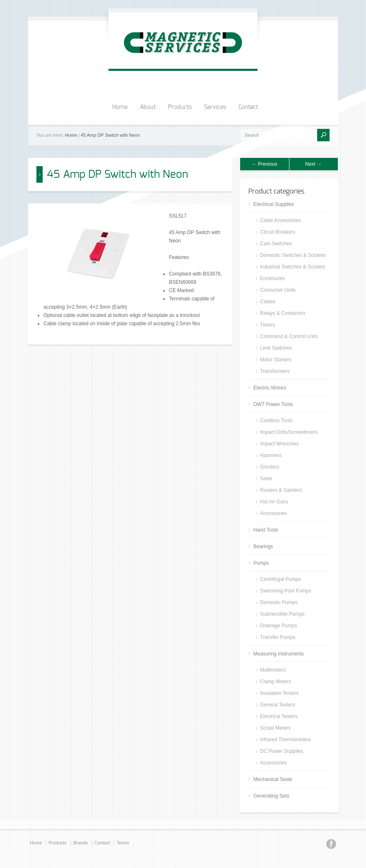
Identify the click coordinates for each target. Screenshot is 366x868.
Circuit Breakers (278, 232)
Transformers (275, 371)
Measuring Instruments (279, 654)
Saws (266, 479)
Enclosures (272, 278)
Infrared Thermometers (285, 740)
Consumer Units (278, 290)
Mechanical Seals (273, 779)
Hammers (271, 455)
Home (120, 107)
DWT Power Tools (273, 404)
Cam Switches (276, 244)
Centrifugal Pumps (281, 579)
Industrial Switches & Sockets (293, 267)
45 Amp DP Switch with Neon (110, 135)
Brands (81, 843)
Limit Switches (276, 348)
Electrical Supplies (274, 204)
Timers (267, 325)
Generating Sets (271, 796)
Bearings (263, 546)
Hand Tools (266, 530)
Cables (268, 302)
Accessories (273, 513)
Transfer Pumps (278, 637)
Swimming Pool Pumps (285, 591)
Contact (248, 107)
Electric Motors (270, 388)
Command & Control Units (289, 336)
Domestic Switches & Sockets (293, 255)
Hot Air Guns (274, 502)
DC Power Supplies (282, 751)
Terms (123, 843)
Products (180, 107)
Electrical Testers (279, 716)
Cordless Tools (276, 421)
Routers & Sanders (281, 490)
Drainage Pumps (278, 626)
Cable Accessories (281, 220)
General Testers (278, 705)
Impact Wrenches (279, 444)
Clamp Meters (276, 682)
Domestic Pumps (279, 602)
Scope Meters (275, 728)
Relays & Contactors (283, 313)
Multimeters (273, 670)
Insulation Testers (279, 693)
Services (215, 107)
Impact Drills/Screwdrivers (289, 432)
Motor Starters (276, 360)
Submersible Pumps (282, 614)
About (148, 107)
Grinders (270, 467)
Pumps (261, 563)
